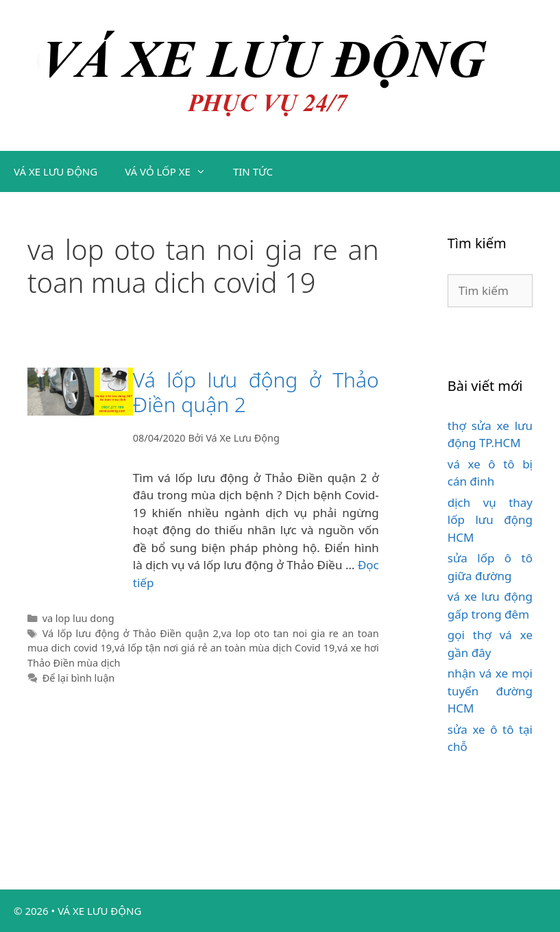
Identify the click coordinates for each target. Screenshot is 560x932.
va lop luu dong (78, 618)
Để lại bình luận (79, 678)
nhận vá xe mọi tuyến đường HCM (490, 691)
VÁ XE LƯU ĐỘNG (56, 171)
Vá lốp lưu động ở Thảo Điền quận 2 (256, 392)
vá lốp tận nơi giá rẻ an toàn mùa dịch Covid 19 (224, 648)
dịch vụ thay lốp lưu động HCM (490, 520)
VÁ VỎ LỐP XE (172, 171)
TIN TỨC (253, 171)
